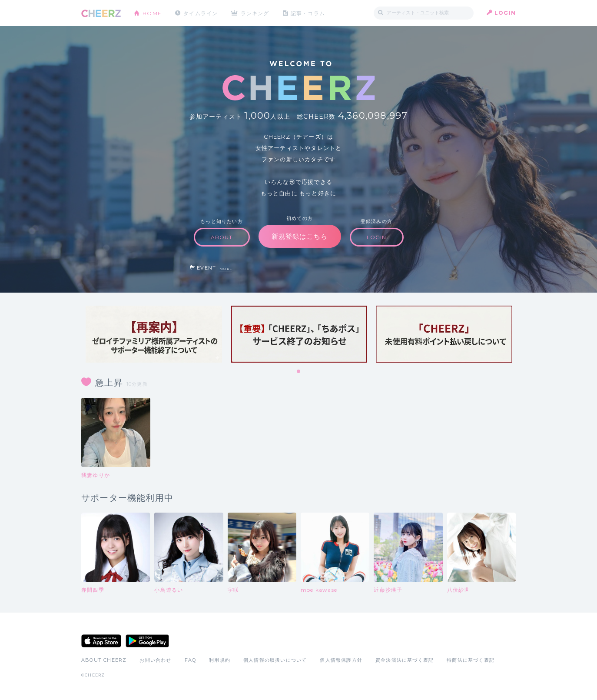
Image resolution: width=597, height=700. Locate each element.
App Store (101, 641)
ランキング (255, 13)
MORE (226, 269)
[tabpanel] (154, 334)
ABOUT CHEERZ (104, 660)
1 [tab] (299, 372)
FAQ (191, 660)
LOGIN (505, 13)
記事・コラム (308, 13)
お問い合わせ (155, 660)
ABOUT (222, 237)
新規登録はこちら (300, 236)
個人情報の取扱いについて (275, 660)
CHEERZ (101, 13)
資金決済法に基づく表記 (405, 660)
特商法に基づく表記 (471, 660)
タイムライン (201, 13)
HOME (152, 13)
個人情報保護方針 (341, 660)
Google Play (147, 641)
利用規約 (220, 660)
